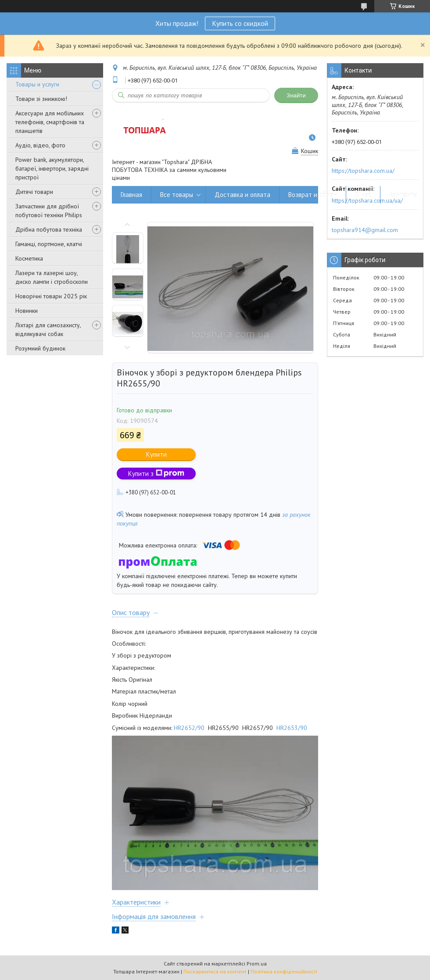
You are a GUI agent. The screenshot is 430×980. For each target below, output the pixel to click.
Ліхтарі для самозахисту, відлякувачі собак (48, 329)
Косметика (29, 258)
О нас (363, 195)
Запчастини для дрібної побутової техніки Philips (49, 211)
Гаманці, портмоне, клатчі (49, 244)
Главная (131, 195)
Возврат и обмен (313, 195)
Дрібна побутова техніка (49, 229)
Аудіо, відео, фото (40, 145)
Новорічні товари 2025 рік (51, 296)
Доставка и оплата (242, 195)
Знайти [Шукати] (296, 95)
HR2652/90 (189, 728)
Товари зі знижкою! (41, 99)
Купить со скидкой (240, 23)
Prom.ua (257, 964)
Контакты (403, 195)
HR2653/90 (292, 728)
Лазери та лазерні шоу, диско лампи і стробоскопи (52, 277)
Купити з (156, 474)
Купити (156, 454)
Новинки (27, 311)
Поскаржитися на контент (215, 971)
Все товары (177, 195)
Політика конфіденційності (284, 971)
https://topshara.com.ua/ (363, 171)
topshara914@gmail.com (365, 230)
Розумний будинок (40, 348)
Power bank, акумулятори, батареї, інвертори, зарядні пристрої (52, 168)
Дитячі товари (34, 192)
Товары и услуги (37, 84)
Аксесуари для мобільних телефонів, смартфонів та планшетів (50, 122)
